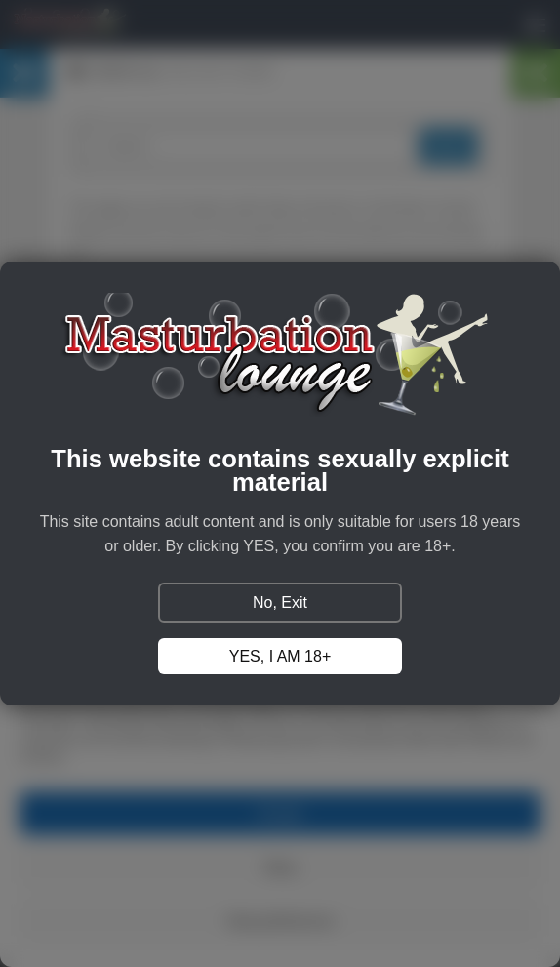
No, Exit (280, 603)
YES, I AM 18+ (280, 656)
